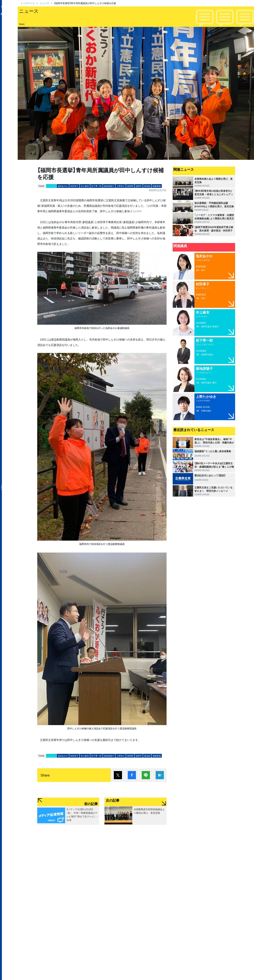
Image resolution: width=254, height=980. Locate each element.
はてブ (160, 775)
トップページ (28, 3)
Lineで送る (146, 775)
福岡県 (130, 186)
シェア (132, 775)
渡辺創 (147, 186)
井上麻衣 (85, 186)
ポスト (118, 775)
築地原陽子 (109, 186)
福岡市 (139, 186)
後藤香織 (157, 186)
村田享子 (74, 186)
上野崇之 (121, 186)
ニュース (44, 3)
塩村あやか (63, 186)
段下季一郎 (96, 186)
